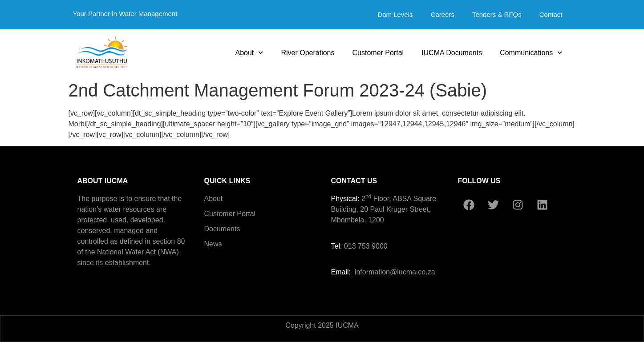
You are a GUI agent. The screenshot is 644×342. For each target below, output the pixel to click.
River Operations (308, 53)
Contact (551, 14)
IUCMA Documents (452, 53)
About (249, 53)
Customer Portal (378, 53)
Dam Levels (395, 14)
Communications (531, 53)
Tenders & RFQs (497, 14)
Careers (443, 14)
